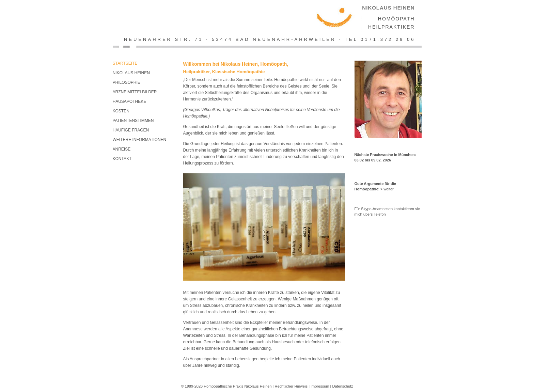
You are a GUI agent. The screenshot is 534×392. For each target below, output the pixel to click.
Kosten (121, 111)
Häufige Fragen (131, 130)
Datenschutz (342, 386)
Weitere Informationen (140, 140)
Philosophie (127, 82)
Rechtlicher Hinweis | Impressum (302, 386)
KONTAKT (122, 159)
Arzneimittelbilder (135, 92)
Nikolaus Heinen (131, 73)
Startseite (125, 63)
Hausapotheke (130, 101)
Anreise (122, 149)
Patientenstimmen (133, 121)
